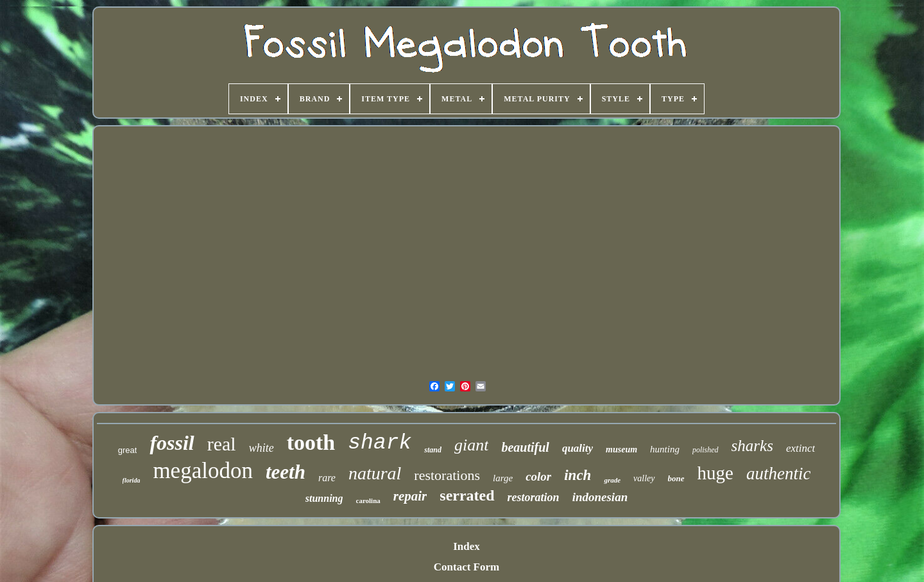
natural (375, 473)
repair (410, 496)
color (538, 476)
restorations (447, 475)
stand (433, 450)
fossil (172, 443)
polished (706, 450)
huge (715, 473)
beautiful (525, 447)
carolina (368, 501)
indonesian (600, 497)
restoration (534, 497)
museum (621, 449)
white (261, 448)
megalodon (203, 471)
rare (327, 478)
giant (471, 445)
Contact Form (466, 567)
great (128, 450)
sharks (752, 446)
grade (612, 480)
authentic (778, 474)
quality (577, 448)
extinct (800, 448)
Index (466, 546)
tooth (311, 442)
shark (380, 443)
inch (577, 475)
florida (132, 480)
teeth (286, 472)
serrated (467, 495)
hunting (665, 449)
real (222, 444)
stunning (324, 498)
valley (644, 478)
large (503, 478)
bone (676, 478)
